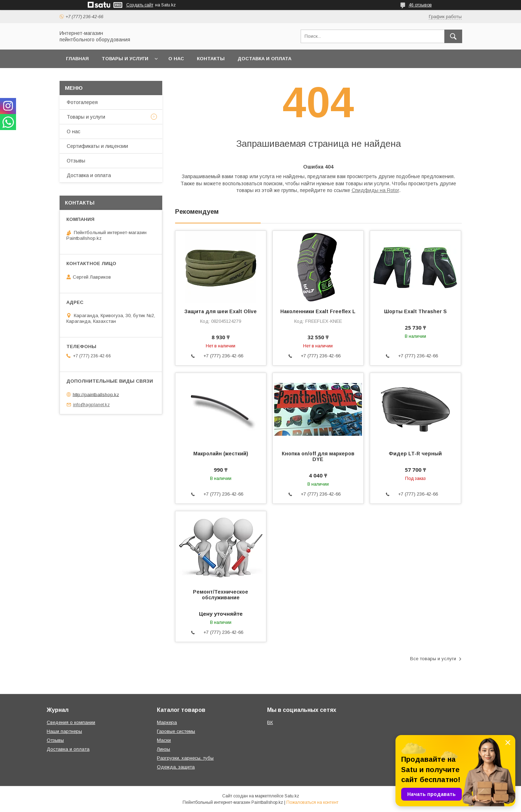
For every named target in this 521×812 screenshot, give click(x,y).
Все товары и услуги (433, 659)
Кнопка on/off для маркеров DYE (318, 456)
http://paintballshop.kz (96, 394)
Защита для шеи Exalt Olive (221, 311)
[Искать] (453, 36)
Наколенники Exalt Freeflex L (318, 311)
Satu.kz (292, 796)
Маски (164, 740)
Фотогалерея (82, 102)
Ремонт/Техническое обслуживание (221, 595)
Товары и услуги (125, 59)
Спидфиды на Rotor (375, 190)
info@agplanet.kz (91, 405)
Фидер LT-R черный (415, 454)
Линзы (164, 749)
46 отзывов (420, 5)
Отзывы (76, 161)
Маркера (167, 722)
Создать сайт (140, 5)
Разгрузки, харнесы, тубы (185, 758)
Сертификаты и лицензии (97, 146)
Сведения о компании (71, 722)
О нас (176, 59)
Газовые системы (176, 731)
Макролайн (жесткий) (221, 454)
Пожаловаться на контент (312, 802)
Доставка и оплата (264, 59)
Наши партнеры (64, 731)
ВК (270, 722)
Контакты (211, 59)
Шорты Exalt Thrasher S (415, 311)
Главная (77, 59)
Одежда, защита (176, 767)
